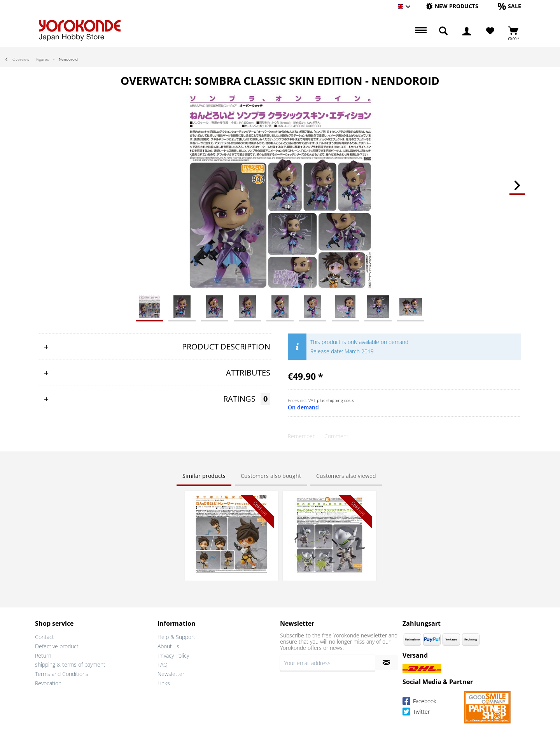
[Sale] (509, 6)
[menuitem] (452, 6)
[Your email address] (327, 663)
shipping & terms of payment (70, 664)
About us (168, 646)
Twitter (416, 713)
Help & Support (176, 637)
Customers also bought (271, 476)
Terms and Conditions (62, 674)
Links (164, 683)
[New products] (452, 6)
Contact (45, 637)
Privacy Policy (173, 656)
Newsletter (171, 674)
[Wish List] (490, 31)
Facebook (419, 702)
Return (43, 656)
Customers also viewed (346, 476)
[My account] (467, 31)
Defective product (57, 646)
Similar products (204, 476)
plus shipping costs (335, 400)
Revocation (48, 683)
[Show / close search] (443, 31)
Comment (336, 436)
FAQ (163, 664)
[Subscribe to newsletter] (386, 663)
